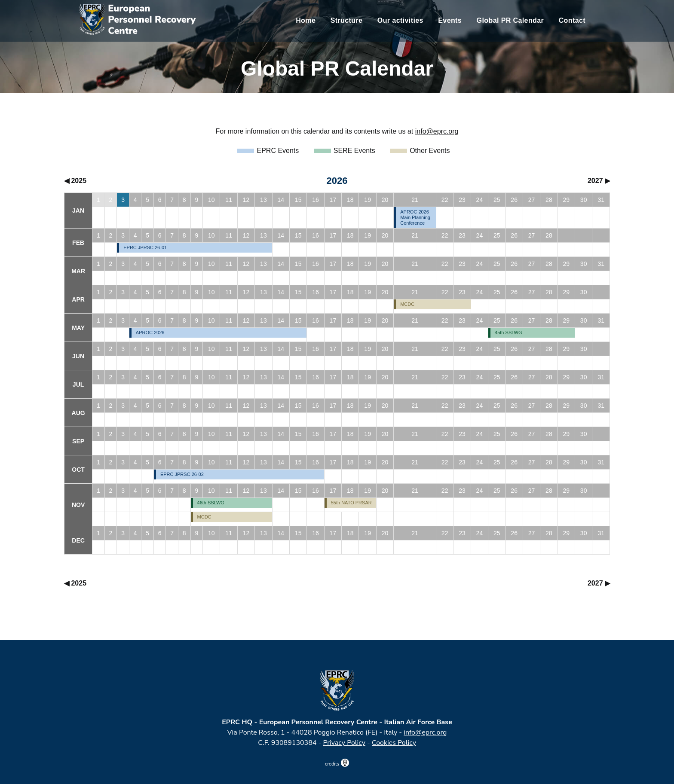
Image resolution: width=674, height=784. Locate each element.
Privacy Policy (344, 743)
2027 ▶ (599, 181)
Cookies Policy (394, 743)
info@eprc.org (437, 131)
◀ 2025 (75, 181)
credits (337, 764)
